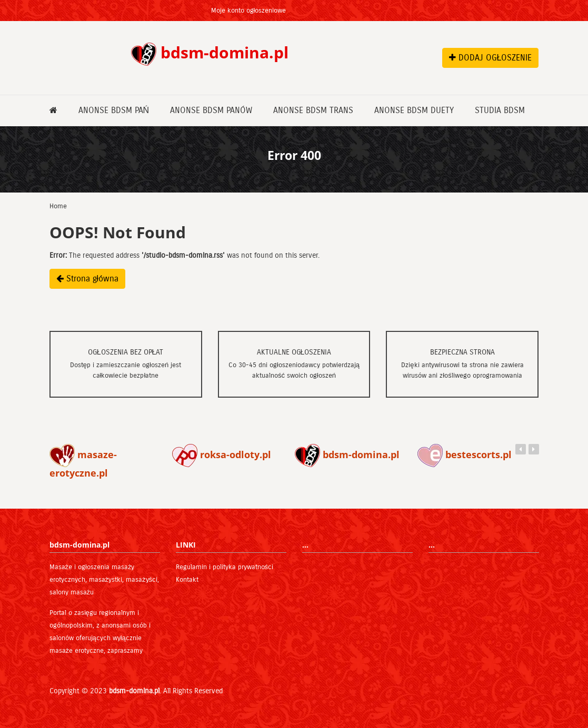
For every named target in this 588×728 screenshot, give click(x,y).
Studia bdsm (500, 110)
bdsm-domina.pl (347, 454)
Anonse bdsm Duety (414, 110)
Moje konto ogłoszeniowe (249, 11)
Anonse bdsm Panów (211, 110)
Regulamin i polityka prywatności (225, 567)
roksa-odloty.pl (222, 454)
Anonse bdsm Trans (313, 110)
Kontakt (187, 580)
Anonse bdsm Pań (114, 110)
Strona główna (88, 279)
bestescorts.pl (465, 454)
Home (58, 206)
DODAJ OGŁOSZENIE (491, 58)
